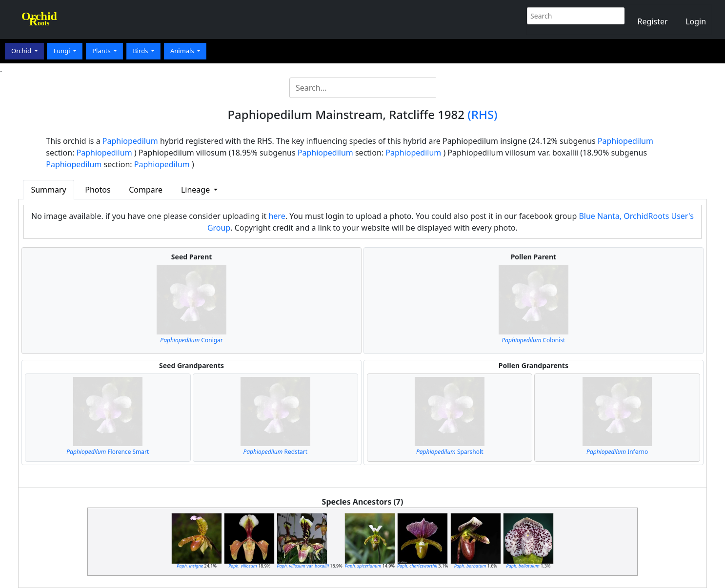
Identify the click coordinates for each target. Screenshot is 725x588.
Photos (98, 190)
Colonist (534, 340)
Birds (141, 51)
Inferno (617, 452)
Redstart (275, 452)
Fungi (62, 51)
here (277, 216)
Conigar (191, 340)
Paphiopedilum (130, 141)
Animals (183, 51)
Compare (146, 190)
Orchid (22, 51)
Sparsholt (450, 452)
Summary (48, 190)
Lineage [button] (196, 190)
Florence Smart (108, 452)
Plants (102, 51)
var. (303, 566)
